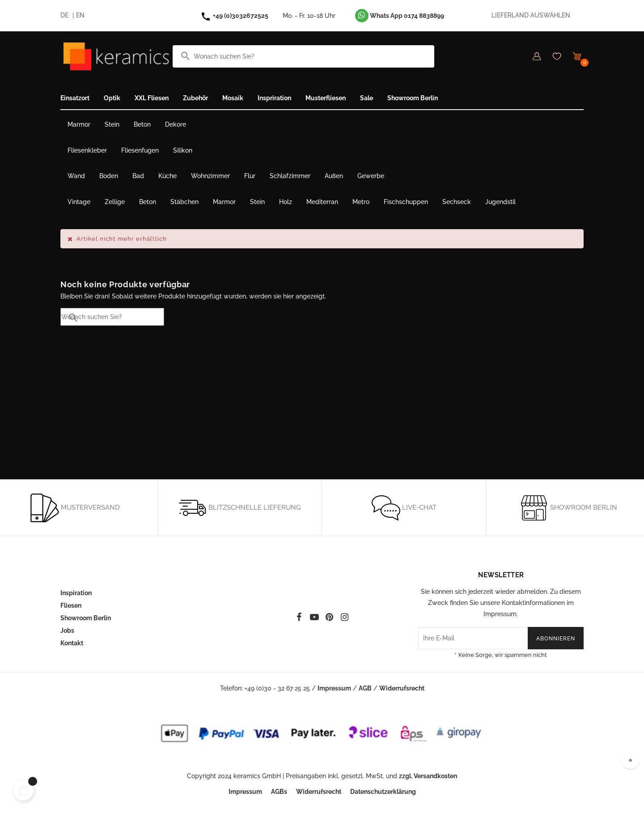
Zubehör (195, 98)
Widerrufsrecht (402, 688)
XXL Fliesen (152, 98)
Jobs (67, 631)
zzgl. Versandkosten (428, 776)
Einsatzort (75, 98)
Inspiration (76, 593)
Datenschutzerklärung (383, 792)
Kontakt (72, 643)
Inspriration (274, 98)
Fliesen (71, 605)
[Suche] (303, 56)
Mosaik (233, 98)
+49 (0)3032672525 (241, 16)
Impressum (334, 688)
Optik (112, 98)
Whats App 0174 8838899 (400, 16)
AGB (365, 688)
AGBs (279, 792)
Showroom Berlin (413, 98)
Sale (366, 98)
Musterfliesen (326, 98)
